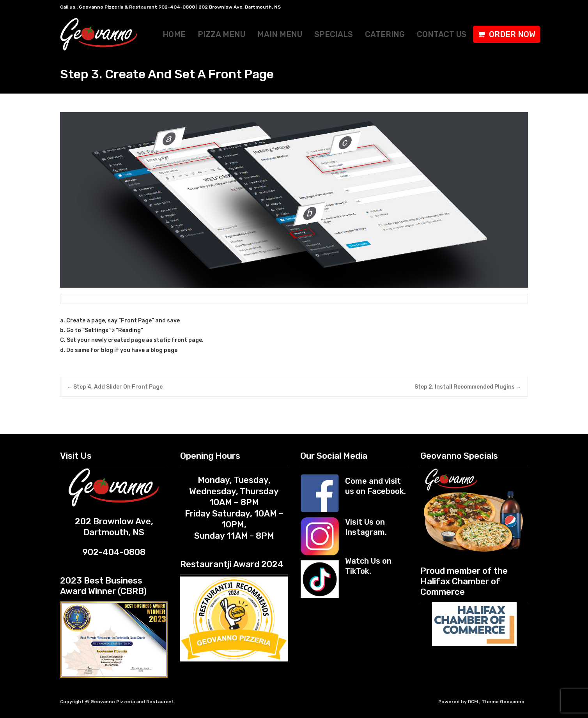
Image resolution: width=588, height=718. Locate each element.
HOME (174, 34)
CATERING (385, 34)
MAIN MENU (280, 34)
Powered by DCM (459, 702)
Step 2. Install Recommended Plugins (468, 387)
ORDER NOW (512, 34)
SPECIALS (334, 34)
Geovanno (512, 702)
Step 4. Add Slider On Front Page (115, 387)
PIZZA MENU (221, 34)
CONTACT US (442, 34)
